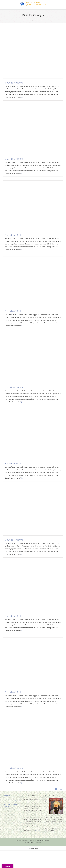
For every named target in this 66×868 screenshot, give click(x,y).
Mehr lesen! (38, 830)
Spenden (6, 811)
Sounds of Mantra (14, 83)
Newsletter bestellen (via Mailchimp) (11, 805)
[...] (22, 97)
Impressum (7, 796)
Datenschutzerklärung (10, 800)
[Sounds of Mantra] (33, 53)
